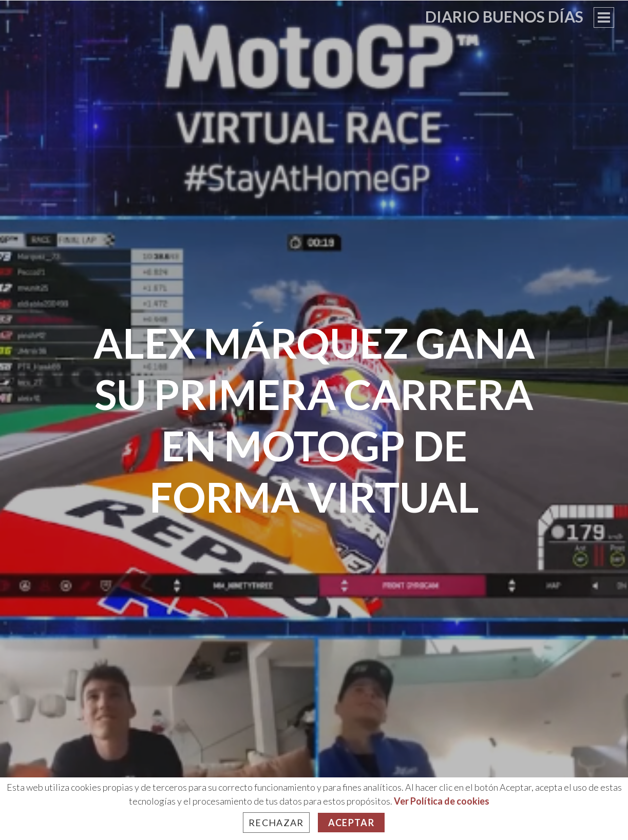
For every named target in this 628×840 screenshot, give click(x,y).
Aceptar (351, 823)
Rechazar (276, 823)
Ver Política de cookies (442, 801)
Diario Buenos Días (504, 16)
